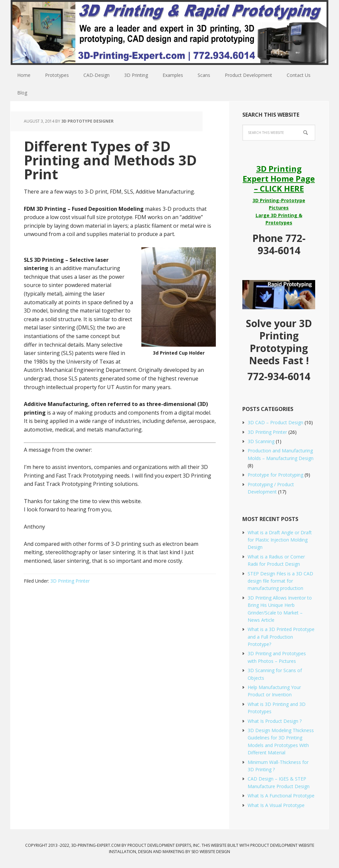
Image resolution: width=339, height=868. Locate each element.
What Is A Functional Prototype (281, 796)
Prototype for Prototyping (275, 475)
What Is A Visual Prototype (276, 805)
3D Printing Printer (70, 581)
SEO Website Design (211, 852)
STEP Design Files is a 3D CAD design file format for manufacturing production (280, 581)
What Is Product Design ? (275, 721)
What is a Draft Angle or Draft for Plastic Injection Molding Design (280, 540)
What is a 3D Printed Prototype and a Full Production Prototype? (281, 637)
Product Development (274, 845)
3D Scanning (261, 441)
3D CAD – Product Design (275, 422)
